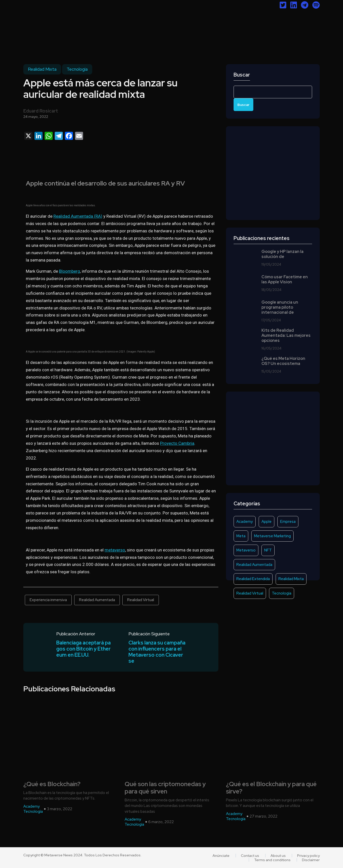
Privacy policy (308, 856)
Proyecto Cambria (177, 443)
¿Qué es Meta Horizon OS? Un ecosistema (283, 361)
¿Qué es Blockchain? (52, 784)
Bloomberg (70, 271)
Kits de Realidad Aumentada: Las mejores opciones (286, 336)
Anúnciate (221, 856)
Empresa (288, 522)
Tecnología (77, 69)
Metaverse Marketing (272, 536)
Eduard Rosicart (41, 111)
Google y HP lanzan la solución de (282, 254)
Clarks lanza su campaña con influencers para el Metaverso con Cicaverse (157, 652)
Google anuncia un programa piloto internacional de (280, 307)
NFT (268, 550)
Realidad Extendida (253, 579)
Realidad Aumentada (97, 600)
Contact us (250, 856)
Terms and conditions (272, 860)
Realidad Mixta (42, 69)
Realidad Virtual (141, 600)
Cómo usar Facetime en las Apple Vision (285, 280)
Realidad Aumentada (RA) (78, 216)
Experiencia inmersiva (48, 600)
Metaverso (246, 550)
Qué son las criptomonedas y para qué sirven (165, 788)
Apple (266, 522)
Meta (241, 536)
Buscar (242, 75)
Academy (245, 522)
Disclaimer (311, 860)
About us (278, 856)
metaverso (115, 550)
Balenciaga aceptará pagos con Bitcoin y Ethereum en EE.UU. (83, 649)
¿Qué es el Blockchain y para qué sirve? (271, 788)
